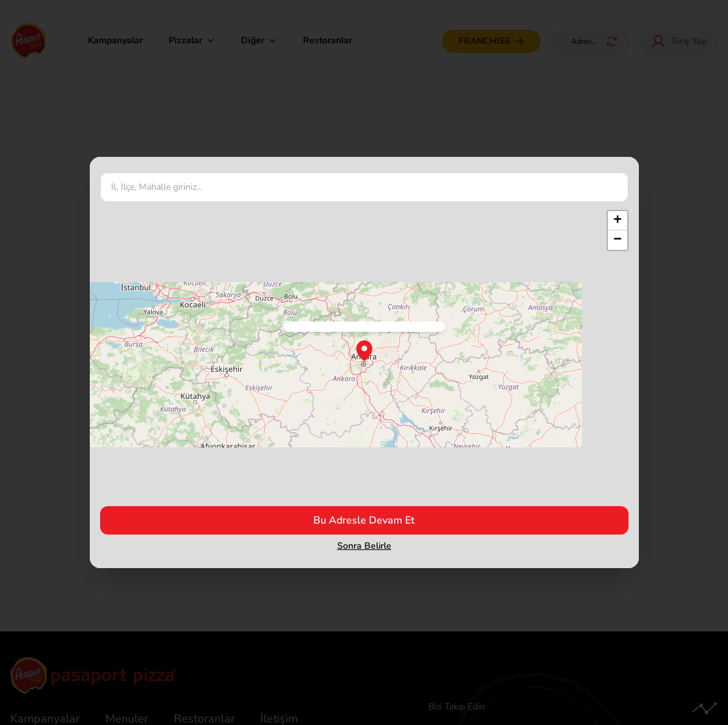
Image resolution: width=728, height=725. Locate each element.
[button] (618, 221)
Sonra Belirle (364, 546)
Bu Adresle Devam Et (364, 520)
